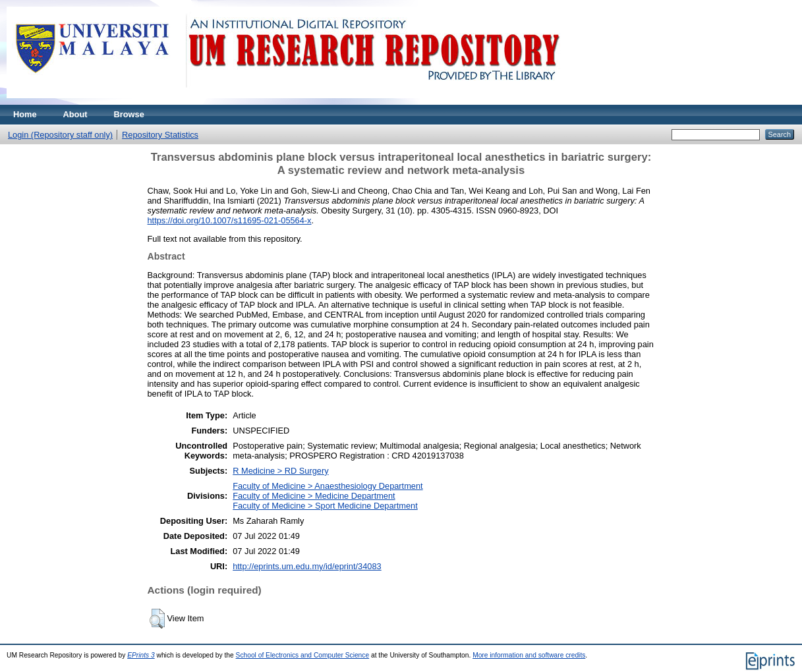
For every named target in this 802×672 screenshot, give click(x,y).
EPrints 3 (141, 655)
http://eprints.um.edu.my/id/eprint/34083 (307, 566)
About (75, 114)
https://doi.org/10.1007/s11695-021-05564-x (230, 220)
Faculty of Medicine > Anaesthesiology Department (328, 486)
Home (25, 114)
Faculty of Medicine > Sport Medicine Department (325, 506)
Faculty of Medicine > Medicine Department (314, 496)
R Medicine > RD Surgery (280, 471)
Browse (129, 114)
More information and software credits (529, 655)
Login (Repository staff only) (60, 135)
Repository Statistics (160, 135)
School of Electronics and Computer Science (303, 655)
